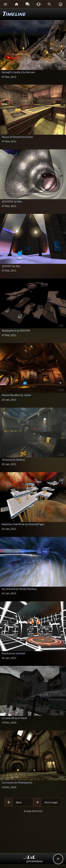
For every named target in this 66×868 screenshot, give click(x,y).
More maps (51, 802)
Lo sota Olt (8, 718)
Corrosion (8, 782)
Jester (27, 395)
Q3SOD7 (7, 266)
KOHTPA (25, 330)
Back (19, 802)
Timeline (14, 14)
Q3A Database (34, 861)
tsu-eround (8, 589)
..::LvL (30, 857)
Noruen (31, 72)
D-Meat (23, 718)
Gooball (20, 653)
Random (7, 653)
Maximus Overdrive (13, 524)
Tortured (7, 460)
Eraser (29, 137)
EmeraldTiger (36, 524)
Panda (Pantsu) (28, 589)
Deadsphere (9, 330)
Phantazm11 (25, 782)
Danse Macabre (11, 395)
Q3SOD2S (8, 201)
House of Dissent (12, 137)
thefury (21, 460)
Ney (19, 201)
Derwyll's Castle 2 (12, 72)
